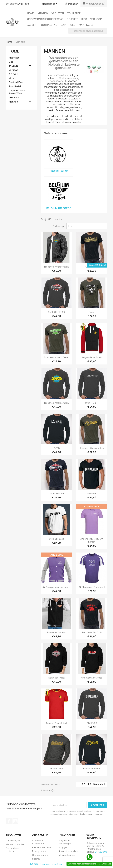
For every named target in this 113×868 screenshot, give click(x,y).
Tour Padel (75, 13)
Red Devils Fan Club (92, 632)
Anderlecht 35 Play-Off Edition (92, 540)
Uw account (67, 835)
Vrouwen (58, 13)
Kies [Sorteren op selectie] (87, 226)
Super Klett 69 (56, 493)
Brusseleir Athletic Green (56, 357)
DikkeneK (92, 493)
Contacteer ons (40, 855)
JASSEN (32, 25)
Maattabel (86, 25)
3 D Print (72, 19)
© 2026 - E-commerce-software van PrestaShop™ (57, 864)
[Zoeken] (88, 31)
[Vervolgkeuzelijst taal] (50, 4)
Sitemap (36, 859)
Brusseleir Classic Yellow (92, 448)
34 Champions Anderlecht (92, 587)
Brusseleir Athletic (56, 632)
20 (90, 784)
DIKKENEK (92, 723)
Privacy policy (39, 851)
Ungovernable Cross (92, 678)
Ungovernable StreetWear (45, 19)
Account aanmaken (68, 851)
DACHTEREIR (92, 403)
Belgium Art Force (59, 208)
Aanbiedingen (13, 840)
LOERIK (56, 448)
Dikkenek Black (56, 539)
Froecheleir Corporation (56, 267)
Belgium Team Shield (92, 357)
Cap (63, 25)
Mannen (43, 13)
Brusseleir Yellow (92, 768)
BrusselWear (59, 171)
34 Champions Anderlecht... (56, 587)
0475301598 (22, 4)
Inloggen (63, 847)
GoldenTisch (56, 768)
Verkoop (96, 19)
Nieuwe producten (15, 844)
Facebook (9, 821)
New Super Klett (56, 678)
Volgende (100, 784)
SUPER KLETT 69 (56, 312)
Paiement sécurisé (42, 847)
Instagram (15, 821)
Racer (92, 312)
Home (31, 13)
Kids (84, 19)
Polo (72, 25)
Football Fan (48, 25)
